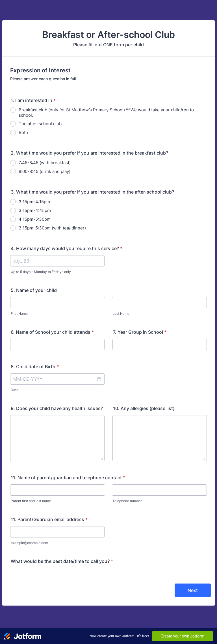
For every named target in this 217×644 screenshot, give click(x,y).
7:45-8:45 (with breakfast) (45, 163)
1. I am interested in (33, 100)
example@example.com (29, 543)
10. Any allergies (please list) (144, 408)
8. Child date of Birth (35, 367)
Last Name (121, 314)
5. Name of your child (34, 290)
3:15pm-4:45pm (35, 210)
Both (23, 132)
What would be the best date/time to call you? (62, 561)
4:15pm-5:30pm (35, 219)
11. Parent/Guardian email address (49, 519)
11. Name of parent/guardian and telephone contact (68, 478)
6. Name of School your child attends (52, 332)
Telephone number (127, 501)
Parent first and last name (31, 501)
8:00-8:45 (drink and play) (45, 171)
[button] (99, 379)
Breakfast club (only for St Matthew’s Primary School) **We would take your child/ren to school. (106, 112)
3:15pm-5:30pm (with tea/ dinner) (52, 228)
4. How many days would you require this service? (67, 248)
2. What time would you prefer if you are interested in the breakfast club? (89, 153)
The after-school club (40, 124)
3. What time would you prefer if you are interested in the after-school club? (92, 192)
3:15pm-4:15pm (34, 202)
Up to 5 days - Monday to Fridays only (41, 272)
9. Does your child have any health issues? (57, 408)
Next (193, 590)
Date (15, 390)
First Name (19, 314)
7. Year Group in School (140, 332)
